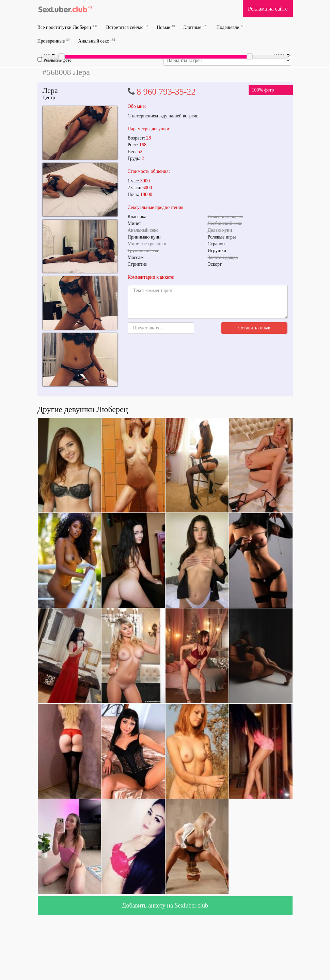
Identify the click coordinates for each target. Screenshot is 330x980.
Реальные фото (54, 60)
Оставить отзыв (254, 328)
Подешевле (231, 27)
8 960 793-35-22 (166, 92)
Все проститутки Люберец (68, 27)
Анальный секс (97, 41)
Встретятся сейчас (127, 27)
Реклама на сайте (268, 9)
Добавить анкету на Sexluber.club (165, 905)
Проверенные (54, 41)
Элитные (195, 27)
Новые (166, 27)
